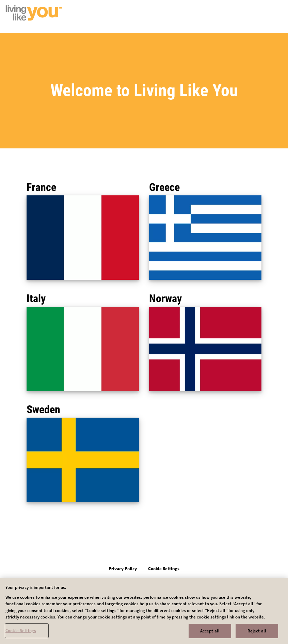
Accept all (210, 633)
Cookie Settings (21, 633)
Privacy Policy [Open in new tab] (123, 569)
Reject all (257, 633)
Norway (165, 299)
